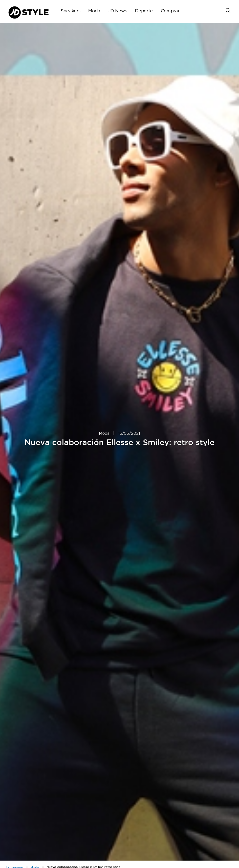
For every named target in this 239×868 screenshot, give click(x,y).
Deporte (144, 11)
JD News (118, 11)
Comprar (170, 11)
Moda (94, 11)
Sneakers (70, 11)
